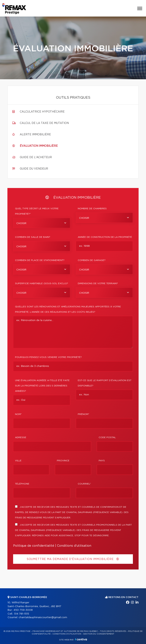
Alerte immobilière (35, 135)
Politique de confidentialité (34, 546)
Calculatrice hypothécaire (42, 112)
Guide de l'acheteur (36, 157)
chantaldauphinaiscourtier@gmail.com (43, 617)
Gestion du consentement (99, 634)
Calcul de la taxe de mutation (44, 123)
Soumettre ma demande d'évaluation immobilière (73, 559)
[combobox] (42, 223)
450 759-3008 (23, 610)
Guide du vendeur (34, 169)
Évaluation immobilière (39, 146)
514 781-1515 (22, 614)
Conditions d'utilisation (74, 546)
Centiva (81, 639)
